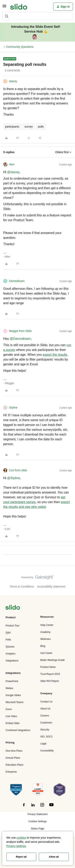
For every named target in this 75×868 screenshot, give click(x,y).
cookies (21, 838)
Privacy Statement (37, 814)
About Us (45, 709)
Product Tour (12, 626)
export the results (55, 355)
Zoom (9, 709)
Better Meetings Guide (53, 660)
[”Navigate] (13, 608)
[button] (4, 7)
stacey (13, 81)
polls (41, 127)
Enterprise (11, 772)
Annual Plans (13, 758)
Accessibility (47, 751)
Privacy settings (16, 846)
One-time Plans (14, 751)
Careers (45, 716)
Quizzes (10, 647)
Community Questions (20, 47)
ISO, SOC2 (46, 737)
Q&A (8, 633)
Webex (9, 688)
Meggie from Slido (20, 331)
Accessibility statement (51, 586)
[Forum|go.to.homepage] (19, 7)
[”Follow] (24, 807)
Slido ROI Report (50, 681)
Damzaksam (17, 281)
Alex (12, 164)
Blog (43, 646)
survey (29, 127)
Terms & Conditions (22, 586)
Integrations (12, 661)
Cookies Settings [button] (38, 821)
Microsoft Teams (14, 702)
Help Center (47, 625)
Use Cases (46, 653)
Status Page (37, 829)
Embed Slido (12, 723)
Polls (8, 640)
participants (12, 127)
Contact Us (46, 702)
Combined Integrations (18, 730)
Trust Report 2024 (50, 674)
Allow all (54, 857)
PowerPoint (12, 681)
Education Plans (14, 765)
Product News (48, 667)
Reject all (21, 857)
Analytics (10, 654)
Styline (13, 408)
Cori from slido (18, 470)
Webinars (46, 639)
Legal (43, 744)
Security (45, 730)
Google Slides (13, 695)
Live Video (11, 716)
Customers (46, 723)
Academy (45, 632)
